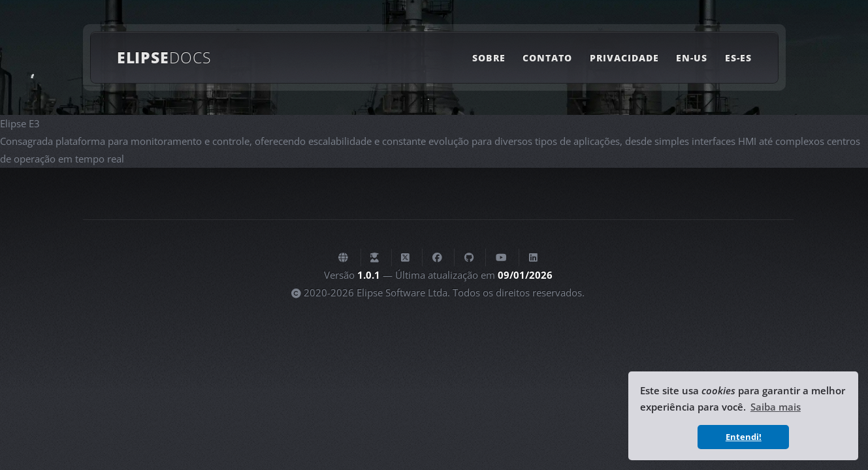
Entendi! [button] (744, 437)
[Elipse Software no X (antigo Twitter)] (405, 257)
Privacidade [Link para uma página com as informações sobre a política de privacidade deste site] (625, 58)
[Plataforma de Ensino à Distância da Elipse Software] (375, 257)
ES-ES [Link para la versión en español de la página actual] (738, 58)
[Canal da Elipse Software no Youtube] (501, 257)
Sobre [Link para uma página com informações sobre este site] (489, 58)
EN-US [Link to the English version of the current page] (692, 58)
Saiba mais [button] (776, 407)
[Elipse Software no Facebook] (437, 257)
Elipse (164, 57)
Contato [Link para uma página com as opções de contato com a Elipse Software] (547, 58)
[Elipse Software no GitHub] (469, 257)
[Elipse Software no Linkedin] (533, 257)
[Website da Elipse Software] (343, 257)
